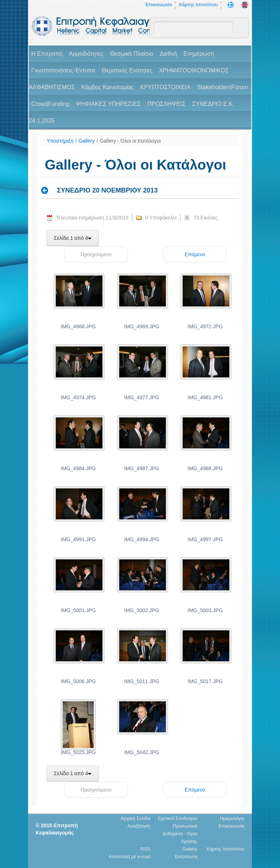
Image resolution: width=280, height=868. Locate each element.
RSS (146, 849)
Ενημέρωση (199, 54)
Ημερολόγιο (232, 818)
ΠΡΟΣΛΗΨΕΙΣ (166, 104)
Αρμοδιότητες (86, 54)
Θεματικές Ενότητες (127, 70)
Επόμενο (195, 254)
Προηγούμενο (96, 254)
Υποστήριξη (60, 141)
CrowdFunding (50, 104)
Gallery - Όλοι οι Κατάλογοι (130, 141)
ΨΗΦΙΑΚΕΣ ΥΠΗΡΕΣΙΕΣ (108, 104)
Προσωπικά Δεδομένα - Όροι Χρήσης (180, 834)
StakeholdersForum (223, 87)
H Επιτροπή (47, 54)
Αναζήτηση (139, 826)
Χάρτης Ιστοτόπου (198, 5)
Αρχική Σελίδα (135, 818)
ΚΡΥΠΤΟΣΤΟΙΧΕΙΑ (165, 87)
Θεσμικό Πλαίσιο (132, 54)
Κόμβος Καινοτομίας (108, 87)
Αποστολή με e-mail (129, 857)
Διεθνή (168, 54)
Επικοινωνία (159, 5)
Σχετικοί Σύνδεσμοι (177, 818)
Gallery (86, 141)
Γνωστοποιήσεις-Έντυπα (63, 70)
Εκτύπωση (186, 857)
